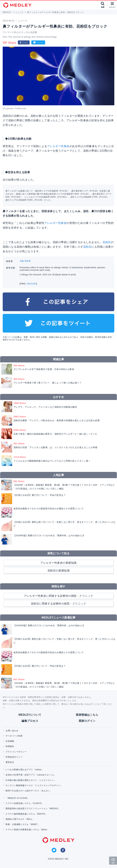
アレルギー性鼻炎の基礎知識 (58, 563)
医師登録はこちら (87, 715)
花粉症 (107, 242)
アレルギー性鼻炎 (58, 146)
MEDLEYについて (30, 715)
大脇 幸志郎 (25, 261)
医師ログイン (87, 721)
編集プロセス (30, 721)
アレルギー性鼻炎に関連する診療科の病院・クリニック (59, 596)
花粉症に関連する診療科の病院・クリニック (59, 604)
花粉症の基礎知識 (59, 571)
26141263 (32, 284)
